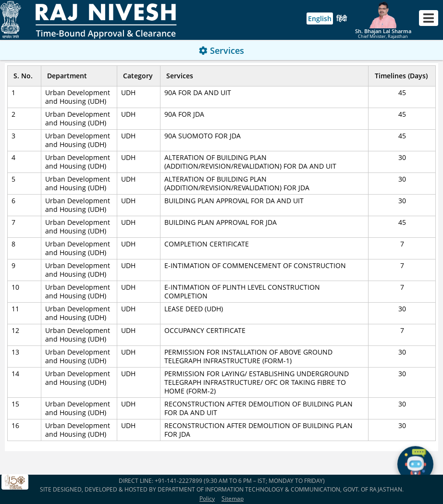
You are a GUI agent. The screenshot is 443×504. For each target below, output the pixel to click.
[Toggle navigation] (429, 18)
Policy (207, 498)
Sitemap (233, 498)
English (320, 18)
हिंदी (342, 18)
